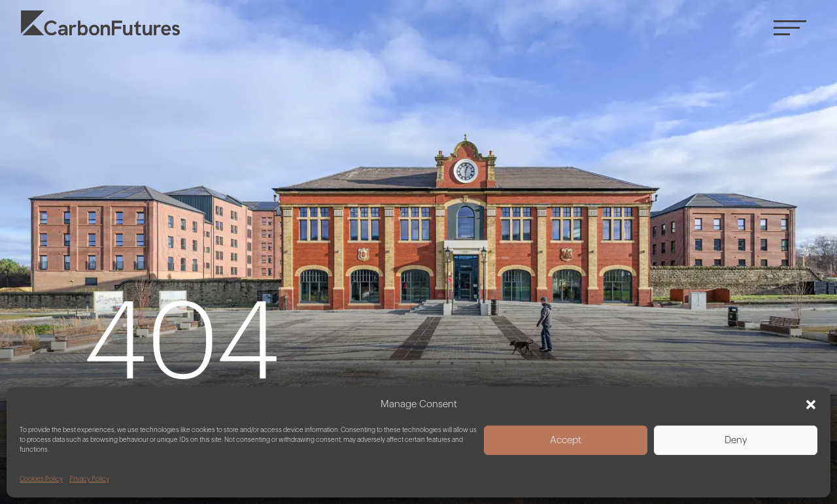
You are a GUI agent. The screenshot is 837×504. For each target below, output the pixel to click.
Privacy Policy (89, 479)
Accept (566, 440)
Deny (736, 440)
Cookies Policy (41, 479)
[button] (811, 405)
